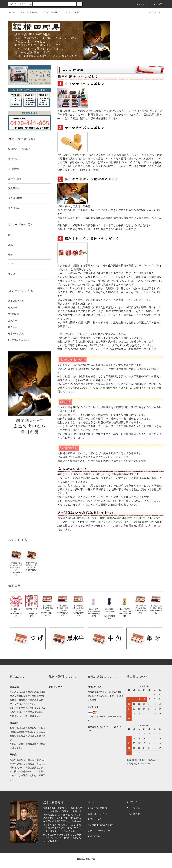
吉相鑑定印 (14, 314)
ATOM (97, 836)
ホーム (12, 12)
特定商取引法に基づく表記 (101, 825)
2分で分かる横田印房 (19, 340)
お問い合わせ (152, 12)
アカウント (137, 4)
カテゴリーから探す (27, 12)
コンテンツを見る (71, 12)
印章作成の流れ (16, 334)
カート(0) (156, 4)
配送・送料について (98, 814)
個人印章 (13, 308)
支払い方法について (98, 808)
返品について (94, 819)
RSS (90, 836)
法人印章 (13, 321)
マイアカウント (134, 802)
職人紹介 (13, 327)
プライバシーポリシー (99, 831)
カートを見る (133, 808)
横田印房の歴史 (16, 301)
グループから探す (50, 12)
